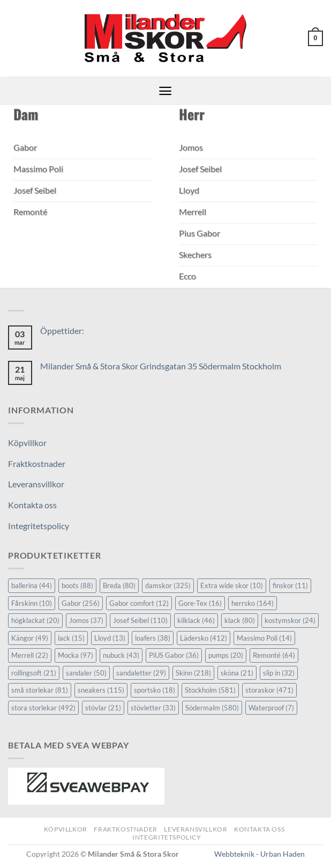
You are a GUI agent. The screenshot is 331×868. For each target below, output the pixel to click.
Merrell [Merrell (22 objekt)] (30, 655)
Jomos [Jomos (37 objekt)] (86, 620)
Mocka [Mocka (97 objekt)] (76, 655)
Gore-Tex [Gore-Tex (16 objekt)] (200, 603)
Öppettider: (62, 331)
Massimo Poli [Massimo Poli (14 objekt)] (264, 638)
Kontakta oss (32, 505)
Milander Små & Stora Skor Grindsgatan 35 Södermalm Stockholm (161, 366)
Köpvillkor (27, 443)
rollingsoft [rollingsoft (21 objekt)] (34, 673)
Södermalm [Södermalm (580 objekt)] (212, 708)
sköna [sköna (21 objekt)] (237, 673)
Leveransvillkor (36, 484)
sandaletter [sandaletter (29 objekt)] (141, 673)
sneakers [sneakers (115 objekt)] (101, 690)
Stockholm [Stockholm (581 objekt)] (210, 690)
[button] (315, 39)
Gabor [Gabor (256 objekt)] (81, 603)
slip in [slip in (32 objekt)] (279, 673)
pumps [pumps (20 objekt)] (226, 655)
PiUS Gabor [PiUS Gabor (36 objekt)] (174, 655)
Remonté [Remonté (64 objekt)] (274, 655)
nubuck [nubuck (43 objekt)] (121, 655)
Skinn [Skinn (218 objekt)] (193, 673)
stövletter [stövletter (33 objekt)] (153, 708)
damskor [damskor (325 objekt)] (168, 585)
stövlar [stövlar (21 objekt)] (103, 708)
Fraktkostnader (37, 463)
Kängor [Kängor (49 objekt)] (30, 638)
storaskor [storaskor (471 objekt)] (269, 690)
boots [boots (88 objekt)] (77, 585)
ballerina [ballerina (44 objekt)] (32, 585)
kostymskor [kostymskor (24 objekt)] (290, 620)
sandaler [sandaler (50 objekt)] (86, 673)
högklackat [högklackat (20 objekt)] (35, 620)
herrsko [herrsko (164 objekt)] (253, 603)
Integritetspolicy (39, 526)
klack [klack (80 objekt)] (240, 620)
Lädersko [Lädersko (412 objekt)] (204, 638)
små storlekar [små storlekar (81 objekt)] (40, 690)
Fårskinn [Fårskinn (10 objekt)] (32, 603)
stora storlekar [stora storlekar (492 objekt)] (43, 708)
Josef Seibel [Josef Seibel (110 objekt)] (140, 620)
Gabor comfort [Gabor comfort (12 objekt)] (139, 603)
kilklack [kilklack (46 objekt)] (196, 620)
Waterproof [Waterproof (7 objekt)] (271, 708)
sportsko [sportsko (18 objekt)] (155, 690)
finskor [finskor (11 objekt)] (290, 585)
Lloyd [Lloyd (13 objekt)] (110, 638)
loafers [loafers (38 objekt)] (153, 638)
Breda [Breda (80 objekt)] (119, 585)
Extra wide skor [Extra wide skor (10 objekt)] (232, 585)
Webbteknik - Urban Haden (259, 854)
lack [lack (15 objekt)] (71, 638)
